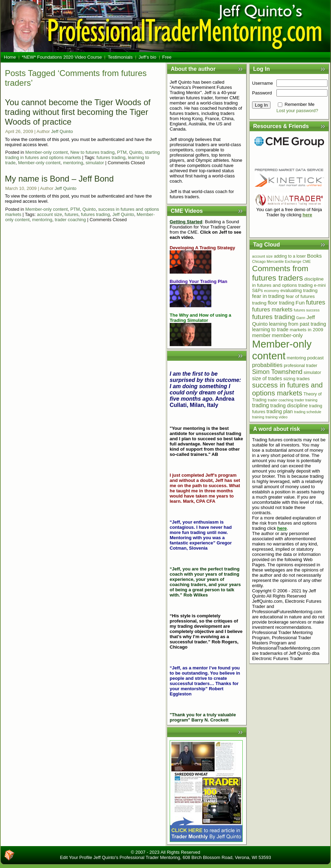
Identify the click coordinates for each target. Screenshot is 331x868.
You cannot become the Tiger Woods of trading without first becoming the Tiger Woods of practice (78, 112)
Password (262, 93)
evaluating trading (299, 290)
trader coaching (70, 220)
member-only (287, 335)
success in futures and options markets (287, 389)
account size (49, 214)
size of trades (267, 378)
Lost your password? (297, 111)
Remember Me (300, 104)
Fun (300, 303)
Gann (301, 318)
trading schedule (308, 412)
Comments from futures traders (280, 273)
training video (277, 417)
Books (314, 256)
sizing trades (297, 379)
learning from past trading (298, 324)
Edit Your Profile (76, 857)
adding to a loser (290, 256)
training (258, 417)
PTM (122, 152)
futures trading (111, 157)
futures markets (272, 310)
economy (272, 291)
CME (307, 261)
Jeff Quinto (62, 131)
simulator (95, 163)
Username (263, 83)
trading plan (280, 411)
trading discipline (289, 406)
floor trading (281, 303)
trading (261, 405)
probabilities (267, 365)
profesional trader (300, 366)
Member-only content (47, 152)
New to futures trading (92, 152)
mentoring (73, 163)
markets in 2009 (306, 330)
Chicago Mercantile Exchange (277, 261)
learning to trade (270, 329)
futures (72, 214)
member (261, 335)
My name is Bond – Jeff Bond (59, 179)
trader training (306, 400)
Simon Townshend (277, 372)
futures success (307, 310)
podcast (316, 358)
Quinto (136, 152)
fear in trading (268, 296)
